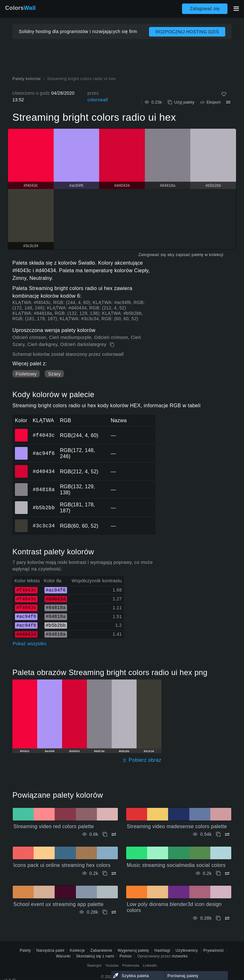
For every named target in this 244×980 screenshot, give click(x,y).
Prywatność (214, 950)
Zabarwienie (101, 950)
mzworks (180, 956)
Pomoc (126, 956)
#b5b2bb (44, 508)
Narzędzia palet (50, 950)
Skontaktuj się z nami (95, 956)
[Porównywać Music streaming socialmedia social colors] (227, 873)
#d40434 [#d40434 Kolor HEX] (21, 467)
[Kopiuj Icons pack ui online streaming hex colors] (105, 873)
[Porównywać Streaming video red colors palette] (114, 834)
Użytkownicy (187, 950)
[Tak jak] (224, 94)
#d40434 (44, 471)
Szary (54, 374)
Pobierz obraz (142, 760)
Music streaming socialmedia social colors (176, 865)
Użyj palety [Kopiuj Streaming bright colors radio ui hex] (181, 102)
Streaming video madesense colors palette (177, 826)
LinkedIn (150, 965)
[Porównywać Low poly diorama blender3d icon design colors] (227, 918)
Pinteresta (131, 965)
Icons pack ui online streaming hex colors (62, 865)
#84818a (44, 490)
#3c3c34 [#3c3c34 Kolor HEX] (21, 521)
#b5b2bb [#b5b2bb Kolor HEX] (21, 503)
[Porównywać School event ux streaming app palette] (114, 912)
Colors (20, 8)
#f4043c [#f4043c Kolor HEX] (21, 431)
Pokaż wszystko (30, 644)
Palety (25, 950)
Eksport (210, 102)
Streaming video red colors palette (54, 826)
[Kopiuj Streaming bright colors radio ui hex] (113, 345)
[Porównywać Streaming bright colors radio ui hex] (228, 102)
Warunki (63, 956)
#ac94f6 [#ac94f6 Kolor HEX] (21, 449)
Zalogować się (205, 9)
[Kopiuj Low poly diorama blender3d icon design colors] (218, 918)
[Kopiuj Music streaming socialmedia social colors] (218, 873)
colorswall (98, 100)
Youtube (112, 965)
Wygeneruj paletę (133, 950)
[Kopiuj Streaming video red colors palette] (105, 834)
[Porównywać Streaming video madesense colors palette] (227, 834)
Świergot (94, 965)
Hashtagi (162, 950)
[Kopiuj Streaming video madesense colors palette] (218, 834)
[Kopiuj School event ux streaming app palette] (105, 912)
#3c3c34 (44, 526)
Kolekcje (77, 950)
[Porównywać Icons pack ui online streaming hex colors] (114, 873)
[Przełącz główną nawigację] (236, 9)
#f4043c (44, 435)
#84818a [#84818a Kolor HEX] (21, 485)
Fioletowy (26, 374)
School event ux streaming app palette (58, 904)
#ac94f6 (44, 453)
